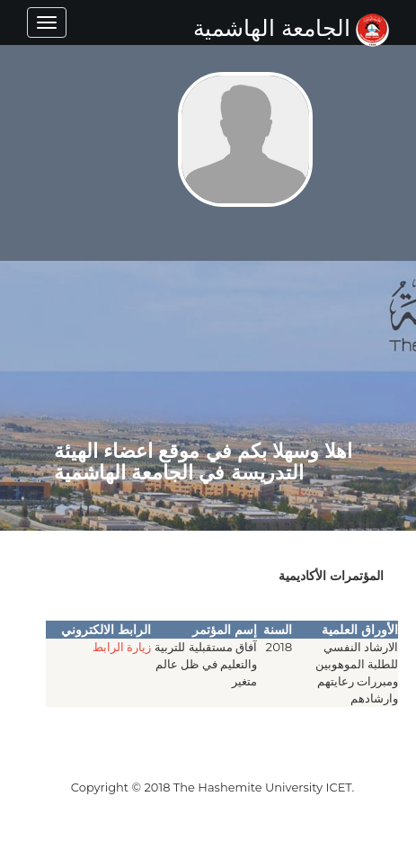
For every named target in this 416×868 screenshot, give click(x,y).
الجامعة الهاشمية (291, 28)
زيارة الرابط (122, 647)
